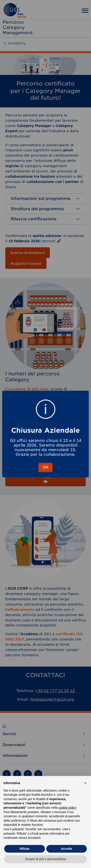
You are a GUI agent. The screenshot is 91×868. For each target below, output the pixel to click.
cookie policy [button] (67, 808)
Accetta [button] (66, 849)
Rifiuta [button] (24, 849)
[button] (85, 783)
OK (46, 467)
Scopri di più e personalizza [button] (45, 859)
